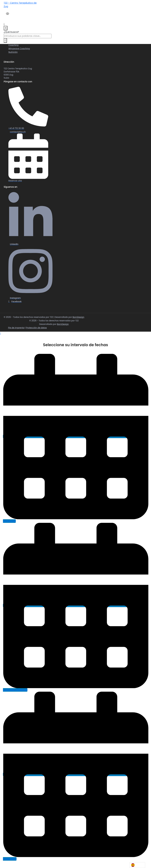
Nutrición (13, 52)
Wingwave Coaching (19, 49)
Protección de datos (36, 328)
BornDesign (78, 317)
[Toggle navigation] (8, 14)
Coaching (13, 45)
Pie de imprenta (16, 328)
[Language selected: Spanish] (137, 865)
